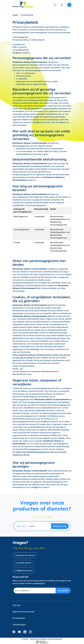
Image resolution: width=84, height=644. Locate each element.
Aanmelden (63, 591)
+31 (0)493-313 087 (23, 563)
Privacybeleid (27, 15)
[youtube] (20, 633)
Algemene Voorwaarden (23, 612)
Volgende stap (60, 526)
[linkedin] (25, 633)
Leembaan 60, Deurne (25, 555)
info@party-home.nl (24, 570)
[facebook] (14, 633)
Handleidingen (19, 625)
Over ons (16, 605)
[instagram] (31, 633)
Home (15, 15)
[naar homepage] (23, 5)
